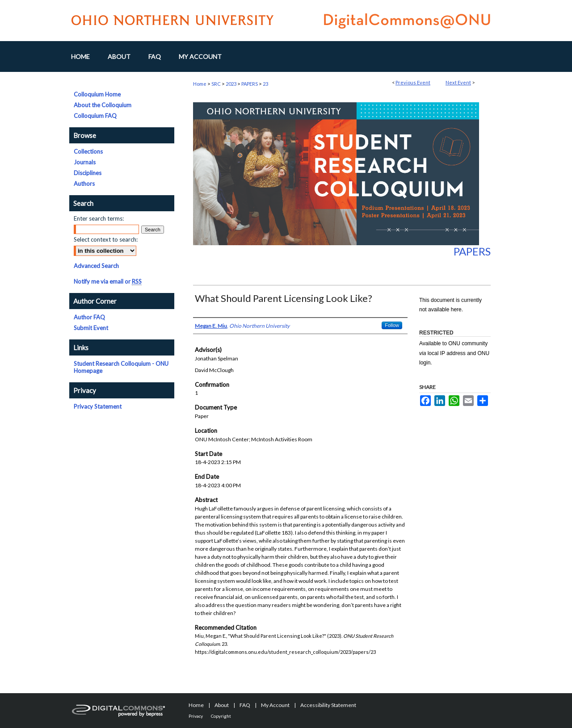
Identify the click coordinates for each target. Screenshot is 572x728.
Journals (85, 162)
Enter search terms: (99, 218)
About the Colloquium (103, 105)
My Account (275, 705)
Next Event (458, 82)
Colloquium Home (97, 94)
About (222, 705)
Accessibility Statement (328, 705)
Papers (472, 251)
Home (200, 84)
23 (265, 84)
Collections (88, 151)
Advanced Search (96, 266)
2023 (231, 84)
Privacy (196, 716)
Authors (84, 184)
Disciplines (88, 173)
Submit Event (91, 328)
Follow (392, 325)
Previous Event (413, 82)
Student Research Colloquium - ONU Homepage (121, 367)
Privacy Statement (98, 406)
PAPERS (250, 84)
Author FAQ (89, 317)
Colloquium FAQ (95, 116)
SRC (217, 84)
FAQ (245, 705)
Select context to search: (106, 239)
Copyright (221, 716)
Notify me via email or (108, 281)
